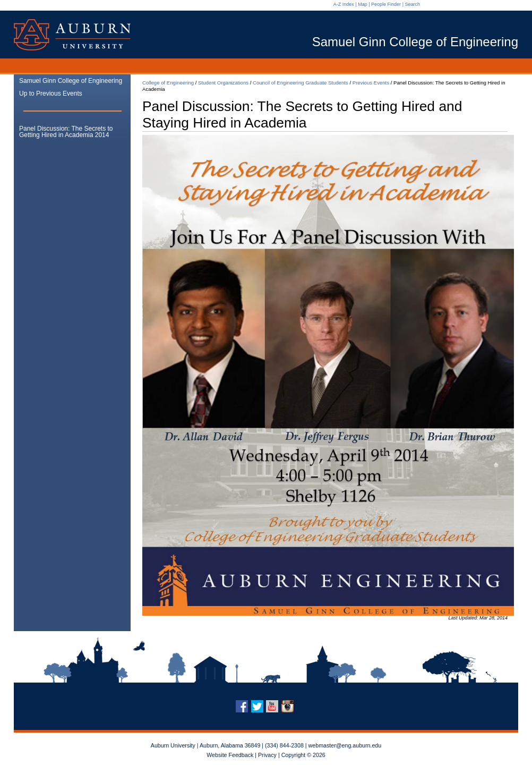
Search (412, 4)
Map (363, 4)
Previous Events (371, 83)
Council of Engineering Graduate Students (301, 83)
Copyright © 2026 (303, 755)
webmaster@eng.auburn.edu (345, 745)
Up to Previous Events (51, 93)
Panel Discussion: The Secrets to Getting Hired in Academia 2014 (66, 132)
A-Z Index (344, 4)
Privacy (267, 755)
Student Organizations (223, 83)
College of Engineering (168, 83)
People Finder (386, 4)
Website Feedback (230, 755)
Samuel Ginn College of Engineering (71, 81)
